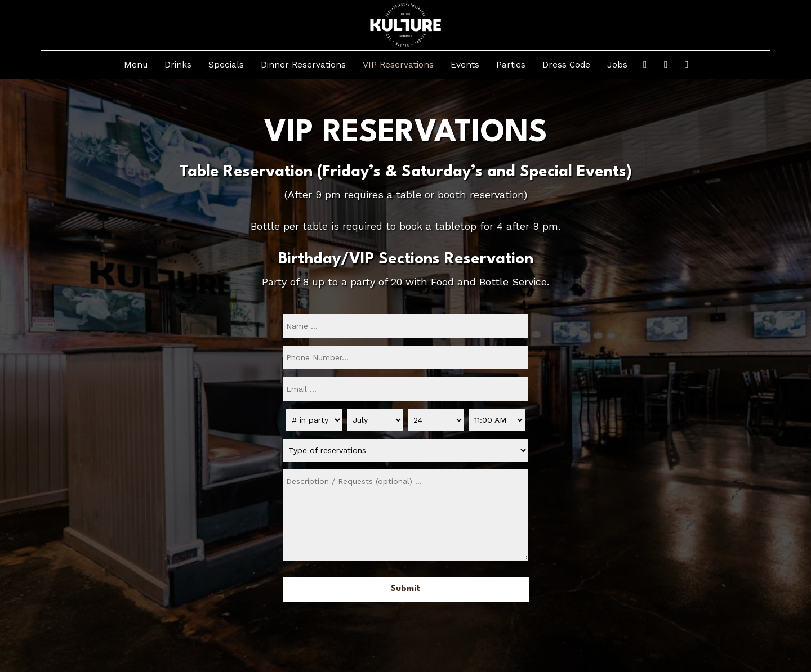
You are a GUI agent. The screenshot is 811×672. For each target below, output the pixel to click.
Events (465, 65)
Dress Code (566, 65)
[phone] (405, 357)
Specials (226, 65)
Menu (136, 65)
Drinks (178, 65)
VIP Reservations (398, 65)
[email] (405, 389)
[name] (405, 326)
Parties (511, 65)
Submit (405, 589)
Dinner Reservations (303, 65)
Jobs (617, 65)
